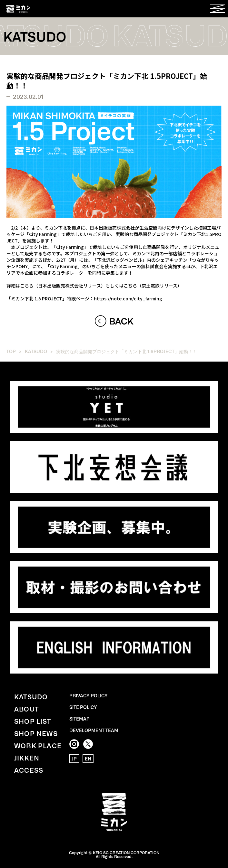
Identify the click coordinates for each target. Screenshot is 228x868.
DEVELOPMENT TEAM (94, 730)
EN (88, 759)
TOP (11, 351)
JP (74, 759)
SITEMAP (79, 719)
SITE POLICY (83, 707)
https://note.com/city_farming (128, 298)
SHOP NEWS (36, 733)
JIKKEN (27, 758)
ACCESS (29, 770)
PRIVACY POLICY (89, 695)
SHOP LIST (33, 721)
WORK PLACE (38, 745)
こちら (27, 286)
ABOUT (26, 709)
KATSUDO (36, 351)
